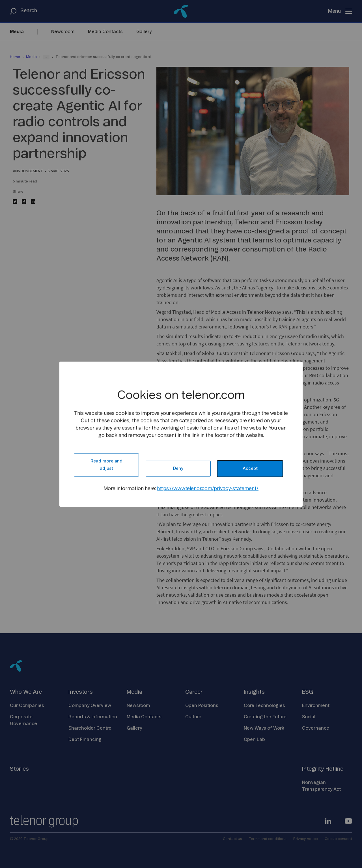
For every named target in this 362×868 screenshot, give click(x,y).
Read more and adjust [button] (106, 465)
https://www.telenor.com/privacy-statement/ (208, 489)
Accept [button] (250, 469)
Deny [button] (178, 469)
